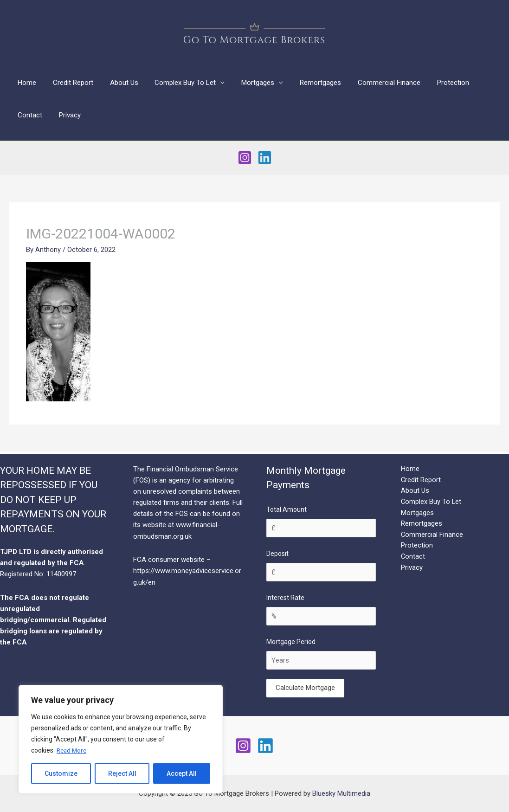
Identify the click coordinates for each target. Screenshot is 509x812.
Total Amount (287, 509)
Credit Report (69, 83)
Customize (61, 773)
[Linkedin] (265, 158)
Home (26, 83)
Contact (475, 83)
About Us (117, 83)
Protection (433, 83)
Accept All (182, 773)
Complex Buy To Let (176, 83)
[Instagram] (245, 158)
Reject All (122, 773)
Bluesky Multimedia (341, 793)
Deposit (277, 554)
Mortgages (246, 83)
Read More (73, 750)
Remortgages (306, 83)
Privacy (27, 115)
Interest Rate (285, 598)
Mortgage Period (291, 642)
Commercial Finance (371, 83)
